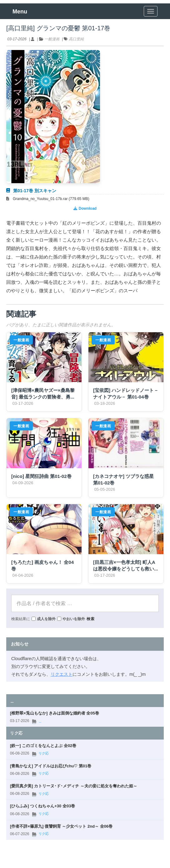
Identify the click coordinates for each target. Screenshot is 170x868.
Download (85, 208)
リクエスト (62, 674)
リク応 (44, 753)
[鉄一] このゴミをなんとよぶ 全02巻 (43, 745)
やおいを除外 (71, 619)
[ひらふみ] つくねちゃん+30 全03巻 (42, 806)
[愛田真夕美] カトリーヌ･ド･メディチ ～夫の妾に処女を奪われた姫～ (74, 786)
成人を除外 (44, 619)
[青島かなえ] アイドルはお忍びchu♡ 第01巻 (51, 766)
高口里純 (76, 39)
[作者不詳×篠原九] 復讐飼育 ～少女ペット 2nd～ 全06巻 (61, 826)
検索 (91, 619)
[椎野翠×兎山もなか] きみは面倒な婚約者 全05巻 (55, 713)
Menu (20, 11)
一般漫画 (52, 39)
